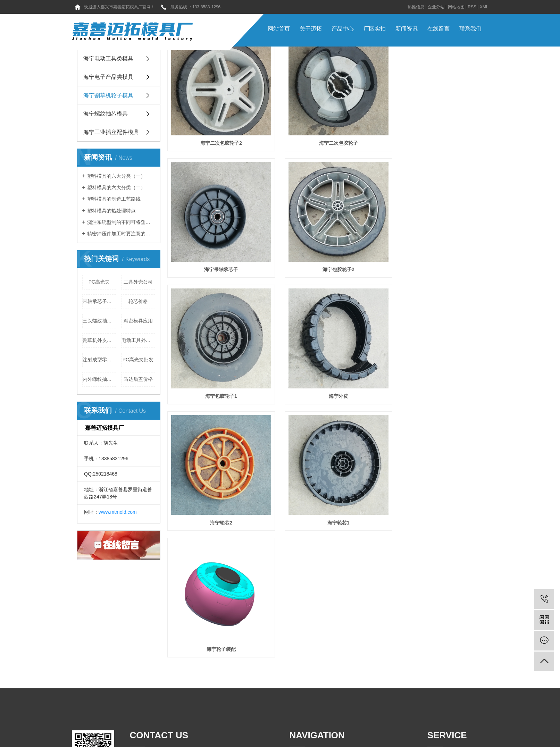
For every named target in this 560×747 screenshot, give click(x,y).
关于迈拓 (311, 29)
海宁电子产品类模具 (108, 77)
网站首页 (279, 29)
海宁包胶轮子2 (217, 252)
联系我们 (470, 29)
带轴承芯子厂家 (99, 301)
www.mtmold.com (118, 512)
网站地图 (456, 7)
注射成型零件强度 (99, 360)
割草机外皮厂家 (99, 340)
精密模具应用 (138, 321)
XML (484, 7)
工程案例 (331, 685)
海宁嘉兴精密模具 (346, 735)
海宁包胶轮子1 (325, 252)
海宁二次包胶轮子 (325, 134)
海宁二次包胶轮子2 (217, 134)
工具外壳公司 (138, 282)
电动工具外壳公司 (138, 340)
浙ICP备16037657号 (289, 735)
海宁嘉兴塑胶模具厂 (417, 735)
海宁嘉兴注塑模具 (381, 735)
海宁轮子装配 (434, 370)
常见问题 (331, 670)
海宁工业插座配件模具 (111, 132)
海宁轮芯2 (217, 370)
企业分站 (436, 7)
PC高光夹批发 (138, 360)
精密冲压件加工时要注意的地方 (121, 234)
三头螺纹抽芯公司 (99, 321)
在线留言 (438, 29)
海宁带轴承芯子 (434, 134)
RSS (472, 7)
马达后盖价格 (138, 379)
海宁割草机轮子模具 (108, 95)
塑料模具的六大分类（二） (116, 187)
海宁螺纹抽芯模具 (106, 114)
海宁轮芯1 (325, 370)
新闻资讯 (407, 29)
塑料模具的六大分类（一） (116, 176)
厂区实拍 (375, 29)
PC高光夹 (99, 282)
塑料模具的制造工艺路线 (114, 199)
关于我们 (330, 656)
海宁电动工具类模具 (108, 58)
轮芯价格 (138, 301)
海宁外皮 (434, 252)
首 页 (295, 656)
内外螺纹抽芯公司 (99, 379)
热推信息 (416, 7)
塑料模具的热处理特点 (111, 211)
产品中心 (343, 29)
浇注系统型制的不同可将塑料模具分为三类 (121, 222)
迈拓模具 (291, 741)
